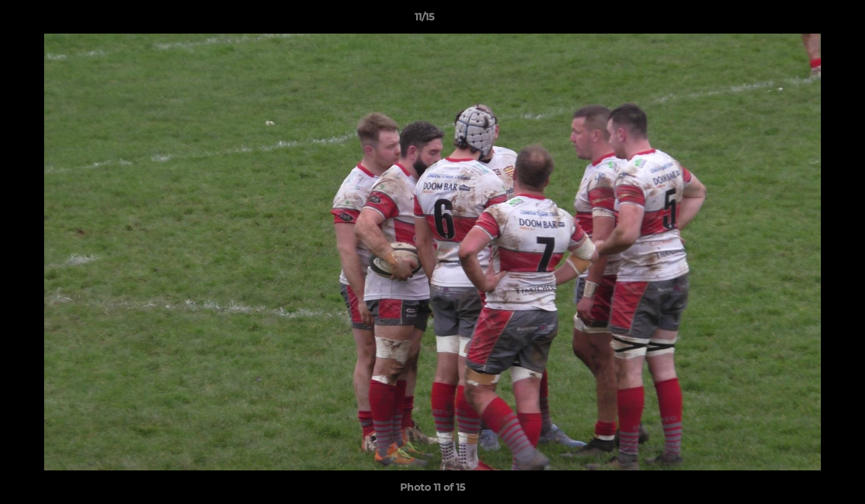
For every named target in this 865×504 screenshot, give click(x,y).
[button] (806, 20)
